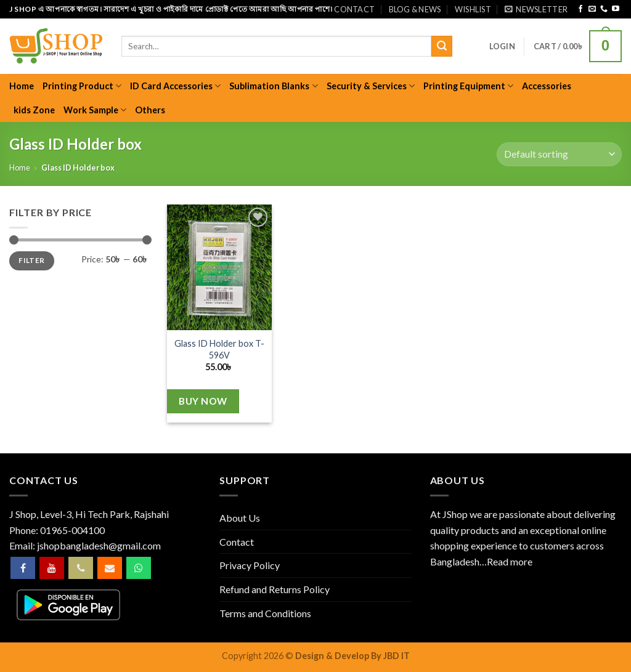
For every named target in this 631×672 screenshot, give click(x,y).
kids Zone (34, 110)
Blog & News (415, 9)
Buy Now (203, 401)
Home (22, 86)
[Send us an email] (592, 9)
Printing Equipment (468, 86)
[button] (536, 9)
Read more (510, 561)
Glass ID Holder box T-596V (219, 349)
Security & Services (371, 86)
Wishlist (473, 9)
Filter (31, 260)
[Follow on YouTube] (616, 9)
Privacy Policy (250, 565)
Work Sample (95, 110)
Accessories (547, 86)
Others (150, 110)
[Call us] (604, 9)
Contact (354, 9)
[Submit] (442, 46)
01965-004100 (72, 530)
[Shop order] (559, 154)
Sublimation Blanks (273, 86)
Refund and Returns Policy (275, 589)
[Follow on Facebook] (580, 9)
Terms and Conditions (265, 613)
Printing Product (82, 86)
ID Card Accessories (175, 86)
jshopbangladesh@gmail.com (99, 545)
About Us (240, 518)
